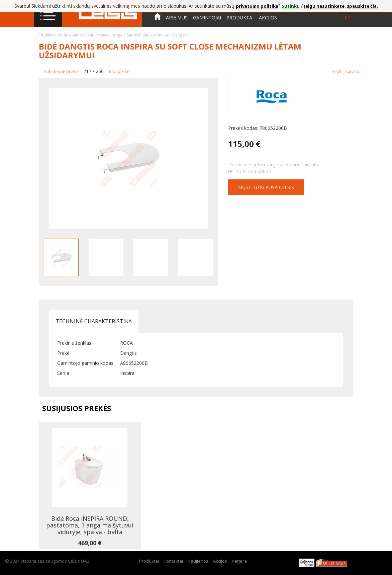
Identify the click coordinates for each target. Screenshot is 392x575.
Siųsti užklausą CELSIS (266, 187)
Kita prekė (119, 71)
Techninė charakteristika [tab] (94, 321)
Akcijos (268, 18)
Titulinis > (48, 35)
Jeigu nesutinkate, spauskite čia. (341, 6)
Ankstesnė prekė (61, 71)
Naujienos (198, 561)
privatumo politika (257, 6)
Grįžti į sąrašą (346, 71)
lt (348, 18)
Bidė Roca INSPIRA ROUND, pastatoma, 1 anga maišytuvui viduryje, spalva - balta (90, 525)
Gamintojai (207, 18)
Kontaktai (167, 36)
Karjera (239, 561)
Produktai (240, 18)
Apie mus (177, 18)
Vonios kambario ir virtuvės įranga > (92, 35)
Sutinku (291, 6)
